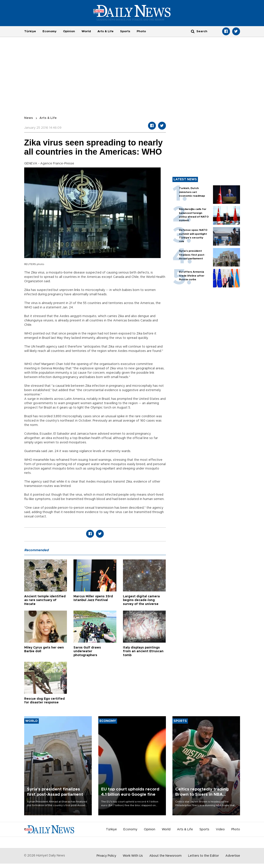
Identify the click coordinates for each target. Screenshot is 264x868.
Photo (141, 31)
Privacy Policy (106, 856)
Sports (125, 31)
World (86, 31)
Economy (49, 31)
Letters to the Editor (204, 856)
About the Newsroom (165, 856)
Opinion (69, 31)
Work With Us (133, 856)
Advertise (233, 856)
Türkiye (30, 31)
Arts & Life (106, 31)
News (29, 118)
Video (220, 829)
